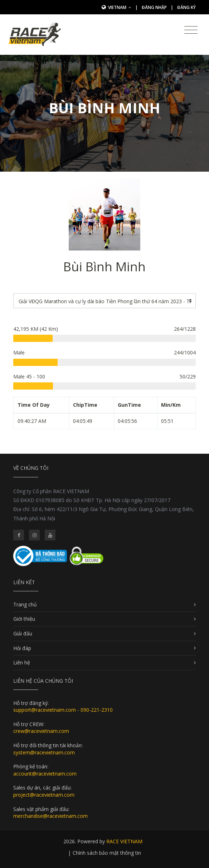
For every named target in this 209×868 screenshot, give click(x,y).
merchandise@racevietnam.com (50, 816)
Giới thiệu (24, 619)
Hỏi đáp (22, 648)
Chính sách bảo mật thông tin (107, 853)
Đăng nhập (154, 7)
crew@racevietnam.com (41, 731)
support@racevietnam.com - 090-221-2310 (63, 710)
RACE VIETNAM (124, 841)
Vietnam (120, 7)
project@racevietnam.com (44, 795)
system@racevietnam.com (44, 752)
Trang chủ (25, 604)
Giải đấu (23, 633)
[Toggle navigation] (191, 30)
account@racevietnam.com (45, 774)
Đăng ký (186, 7)
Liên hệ (22, 662)
